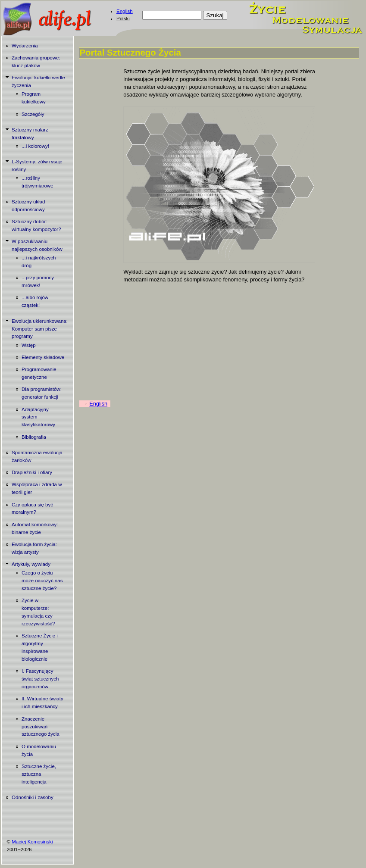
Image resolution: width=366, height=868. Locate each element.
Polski (123, 19)
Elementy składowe (43, 357)
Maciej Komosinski (32, 842)
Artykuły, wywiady (31, 564)
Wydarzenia (25, 46)
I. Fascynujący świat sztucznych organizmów (40, 679)
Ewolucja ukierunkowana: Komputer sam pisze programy (40, 329)
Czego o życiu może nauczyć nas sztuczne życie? (42, 581)
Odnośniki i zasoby (33, 797)
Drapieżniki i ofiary (32, 472)
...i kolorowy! (35, 146)
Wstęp (29, 345)
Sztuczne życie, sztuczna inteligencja (39, 774)
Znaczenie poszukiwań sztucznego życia (41, 727)
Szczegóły (33, 114)
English (125, 11)
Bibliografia (34, 437)
